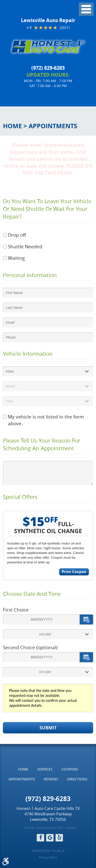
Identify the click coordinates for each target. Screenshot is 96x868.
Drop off (17, 235)
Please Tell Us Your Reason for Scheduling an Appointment (42, 444)
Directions (77, 779)
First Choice (16, 610)
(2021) (65, 28)
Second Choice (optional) (30, 647)
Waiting (16, 258)
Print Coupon (74, 572)
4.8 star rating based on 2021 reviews (50, 828)
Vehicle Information (28, 354)
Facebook (40, 838)
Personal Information (30, 275)
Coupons (70, 769)
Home (12, 126)
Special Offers (20, 497)
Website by (48, 851)
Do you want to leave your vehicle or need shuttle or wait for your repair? (47, 209)
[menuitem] (23, 769)
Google (50, 838)
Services (45, 769)
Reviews (51, 779)
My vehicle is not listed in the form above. (46, 420)
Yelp (59, 838)
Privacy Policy (48, 857)
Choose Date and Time (32, 594)
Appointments (53, 126)
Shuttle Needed (25, 247)
